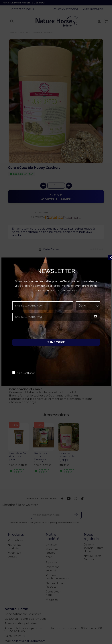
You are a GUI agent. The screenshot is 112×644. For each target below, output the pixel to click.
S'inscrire (56, 342)
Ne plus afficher (26, 373)
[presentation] (40, 331)
